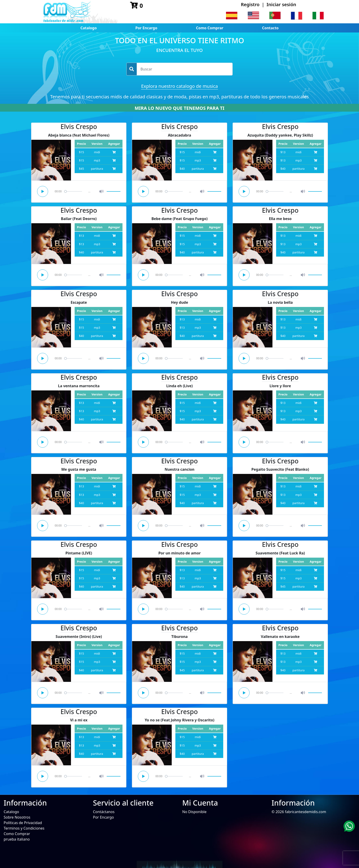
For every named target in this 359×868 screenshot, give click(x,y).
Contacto (270, 28)
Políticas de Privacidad (23, 823)
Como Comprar (210, 28)
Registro (250, 4)
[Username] (185, 69)
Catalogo (88, 28)
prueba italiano (17, 839)
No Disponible (194, 812)
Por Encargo (146, 28)
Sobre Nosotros (17, 817)
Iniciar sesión (281, 4)
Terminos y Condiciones (24, 828)
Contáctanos (104, 812)
